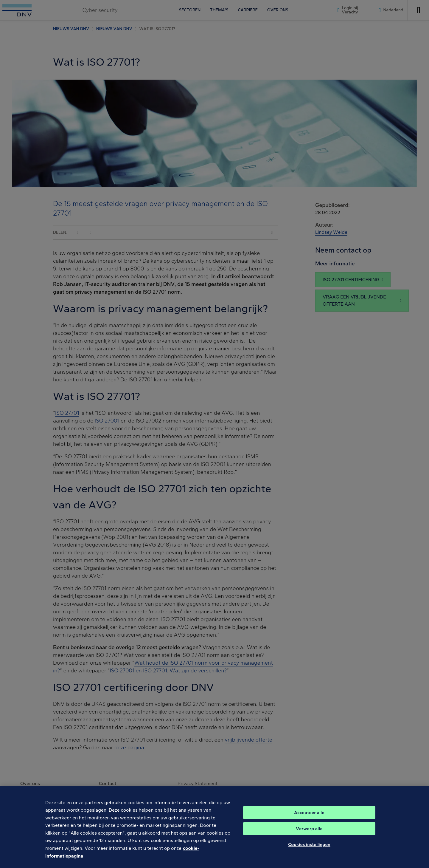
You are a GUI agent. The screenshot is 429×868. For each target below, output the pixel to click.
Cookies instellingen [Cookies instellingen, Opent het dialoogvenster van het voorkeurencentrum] (309, 848)
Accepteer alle (309, 816)
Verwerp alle (309, 832)
